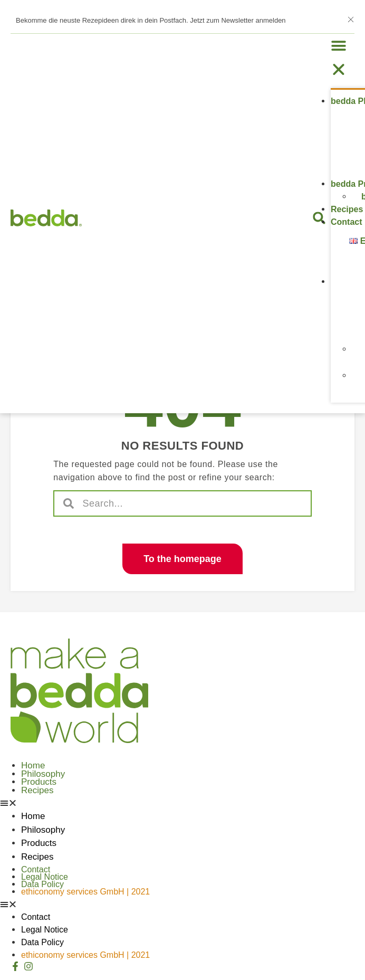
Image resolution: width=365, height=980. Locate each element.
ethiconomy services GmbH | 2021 (85, 892)
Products (39, 782)
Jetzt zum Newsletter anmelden (238, 20)
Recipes (347, 209)
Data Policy (42, 884)
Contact (347, 222)
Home (33, 765)
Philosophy (43, 774)
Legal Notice (45, 877)
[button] (343, 58)
